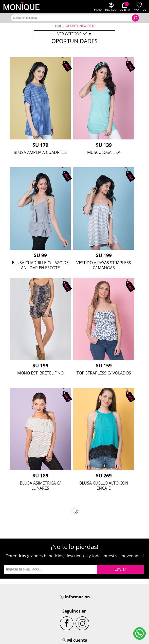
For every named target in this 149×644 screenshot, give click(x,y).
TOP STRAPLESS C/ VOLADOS (104, 373)
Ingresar (111, 10)
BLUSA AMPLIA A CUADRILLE (40, 152)
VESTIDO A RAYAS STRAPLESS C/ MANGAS (104, 265)
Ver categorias (75, 34)
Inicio (59, 26)
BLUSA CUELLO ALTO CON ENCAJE (104, 486)
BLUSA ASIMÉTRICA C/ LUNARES (40, 486)
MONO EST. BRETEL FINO (40, 373)
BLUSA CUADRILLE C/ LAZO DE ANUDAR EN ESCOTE (40, 265)
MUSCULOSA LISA (104, 152)
